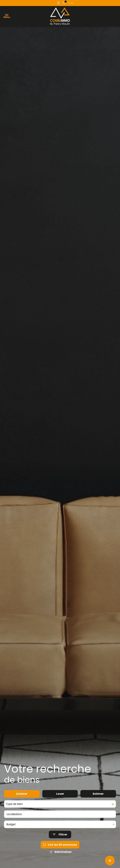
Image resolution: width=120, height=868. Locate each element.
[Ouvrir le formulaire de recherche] (60, 843)
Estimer (98, 802)
